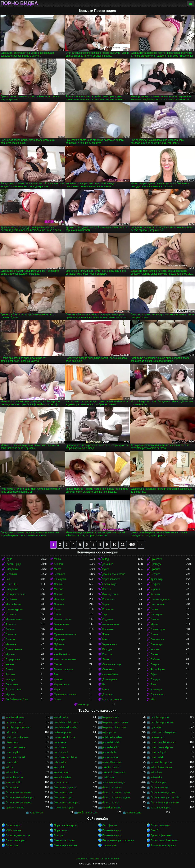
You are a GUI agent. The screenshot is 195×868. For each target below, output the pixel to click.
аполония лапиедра (114, 783)
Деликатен (12, 684)
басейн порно (159, 783)
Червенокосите (111, 579)
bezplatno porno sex (162, 722)
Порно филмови (160, 825)
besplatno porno (160, 717)
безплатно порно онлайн (165, 798)
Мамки (106, 639)
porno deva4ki (110, 747)
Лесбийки (11, 574)
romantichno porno (161, 762)
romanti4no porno (112, 762)
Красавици (157, 579)
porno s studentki (15, 757)
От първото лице (15, 594)
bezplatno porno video (18, 727)
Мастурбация (13, 604)
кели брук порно (112, 808)
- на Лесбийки (62, 654)
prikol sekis (60, 762)
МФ (153, 700)
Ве (104, 684)
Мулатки (11, 654)
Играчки (155, 589)
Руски (106, 569)
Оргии (154, 609)
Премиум (156, 564)
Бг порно (59, 835)
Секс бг (155, 830)
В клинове (108, 599)
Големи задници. (160, 599)
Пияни (9, 669)
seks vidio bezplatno (114, 772)
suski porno (109, 778)
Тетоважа (60, 574)
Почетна (10, 639)
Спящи (155, 619)
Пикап (154, 634)
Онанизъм (108, 669)
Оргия (58, 700)
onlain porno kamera (17, 737)
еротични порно (15, 808)
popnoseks (60, 742)
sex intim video (62, 778)
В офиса (156, 584)
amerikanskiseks (15, 717)
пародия (10, 679)
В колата (11, 634)
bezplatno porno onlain (115, 722)
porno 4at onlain (111, 742)
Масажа (59, 589)
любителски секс (88, 813)
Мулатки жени (14, 619)
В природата (13, 659)
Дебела (10, 629)
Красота (107, 654)
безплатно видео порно (116, 793)
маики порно (134, 813)
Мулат (154, 624)
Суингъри (60, 639)
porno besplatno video (163, 742)
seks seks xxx (62, 772)
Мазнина (11, 644)
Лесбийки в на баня (17, 700)
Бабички (155, 659)
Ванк (57, 674)
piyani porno (12, 742)
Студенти (108, 619)
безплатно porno (64, 793)
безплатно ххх (111, 803)
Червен (10, 664)
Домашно (108, 564)
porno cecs (60, 747)
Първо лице (109, 584)
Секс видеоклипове (65, 845)
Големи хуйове (63, 619)
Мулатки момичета (65, 634)
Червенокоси (110, 644)
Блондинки (12, 569)
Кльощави (60, 579)
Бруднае (156, 569)
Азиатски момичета (65, 659)
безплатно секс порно (67, 803)
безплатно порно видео (116, 798)
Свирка (58, 584)
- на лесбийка (110, 674)
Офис (154, 674)
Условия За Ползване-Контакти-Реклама (97, 859)
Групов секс (157, 695)
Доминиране (110, 679)
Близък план (158, 604)
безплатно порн (63, 798)
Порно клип (61, 830)
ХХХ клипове (13, 830)
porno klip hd (13, 752)
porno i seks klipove (162, 747)
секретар (83, 705)
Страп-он (11, 614)
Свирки (58, 664)
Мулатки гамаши (112, 700)
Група (9, 559)
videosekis (157, 778)
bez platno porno (15, 722)
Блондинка (12, 589)
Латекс (155, 654)
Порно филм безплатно (164, 840)
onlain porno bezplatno (163, 732)
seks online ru (13, 772)
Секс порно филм (64, 840)
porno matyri (61, 752)
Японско (107, 659)
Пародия (107, 649)
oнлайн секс (158, 737)
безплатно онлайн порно (20, 798)
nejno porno (109, 732)
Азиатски (11, 624)
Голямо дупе (158, 629)
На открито (157, 614)
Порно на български (66, 825)
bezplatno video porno (115, 727)
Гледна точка (62, 624)
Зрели (58, 609)
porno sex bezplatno (65, 757)
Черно (58, 690)
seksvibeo (156, 772)
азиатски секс (62, 783)
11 (123, 545)
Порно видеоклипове (18, 835)
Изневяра (60, 599)
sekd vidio (60, 767)
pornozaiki (11, 762)
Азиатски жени (111, 624)
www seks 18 (13, 783)
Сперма (58, 594)
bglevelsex (157, 727)
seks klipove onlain (161, 767)
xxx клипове (109, 845)
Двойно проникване (114, 574)
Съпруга (155, 679)
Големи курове (14, 609)
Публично (60, 644)
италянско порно (64, 808)
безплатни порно (112, 788)
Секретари (157, 644)
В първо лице (13, 690)
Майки (58, 559)
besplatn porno (111, 717)
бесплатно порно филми (165, 803)
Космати (156, 594)
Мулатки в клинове (65, 695)
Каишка (155, 649)
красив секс (37, 813)
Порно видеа (19, 3)
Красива (59, 679)
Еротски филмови (161, 835)
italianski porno (62, 732)
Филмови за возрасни (163, 845)
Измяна (58, 629)
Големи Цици (13, 564)
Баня (154, 684)
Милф (58, 569)
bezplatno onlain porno (67, 722)
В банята (108, 609)
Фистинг (10, 674)
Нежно (58, 649)
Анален (58, 564)
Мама (106, 690)
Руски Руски (158, 669)
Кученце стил (110, 594)
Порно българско (112, 830)
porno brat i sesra (15, 747)
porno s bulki (109, 752)
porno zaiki (157, 757)
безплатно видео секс (163, 793)
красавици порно (160, 808)
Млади (106, 559)
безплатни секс (160, 788)
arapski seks (61, 717)
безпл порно (13, 788)
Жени (106, 634)
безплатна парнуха (65, 788)
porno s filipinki (159, 752)
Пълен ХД (12, 584)
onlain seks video (112, 737)
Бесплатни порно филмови (118, 840)
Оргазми (59, 604)
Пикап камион (14, 649)
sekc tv (10, 767)
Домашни (108, 695)
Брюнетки (156, 559)
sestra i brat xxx (14, 778)
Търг (105, 614)
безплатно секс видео (18, 803)
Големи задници (63, 669)
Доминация (157, 639)
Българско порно (15, 840)
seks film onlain (111, 767)
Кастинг (107, 589)
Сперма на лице (112, 664)
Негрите (155, 574)
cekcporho (11, 732)
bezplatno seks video (66, 727)
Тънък (58, 614)
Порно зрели (13, 825)
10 (114, 545)
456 (132, 545)
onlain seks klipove (65, 737)
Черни (106, 604)
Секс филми (110, 825)
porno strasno (110, 757)
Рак (8, 579)
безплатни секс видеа (18, 793)
